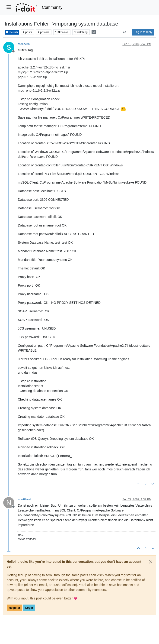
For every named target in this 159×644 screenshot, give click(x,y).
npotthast (24, 499)
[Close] (151, 562)
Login (29, 608)
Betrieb (12, 32)
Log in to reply (143, 32)
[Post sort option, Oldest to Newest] (125, 32)
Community (52, 7)
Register (14, 608)
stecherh (24, 44)
